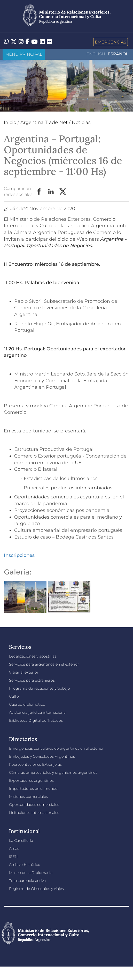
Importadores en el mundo (33, 789)
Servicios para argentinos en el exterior (44, 664)
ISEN (13, 857)
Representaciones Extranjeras (35, 764)
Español (118, 54)
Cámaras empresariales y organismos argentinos (53, 772)
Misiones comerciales (28, 797)
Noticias (81, 122)
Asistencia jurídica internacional (38, 712)
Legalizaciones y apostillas (33, 656)
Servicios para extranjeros (32, 680)
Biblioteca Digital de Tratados (36, 720)
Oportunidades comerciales (34, 805)
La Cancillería (21, 841)
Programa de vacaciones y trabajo (40, 688)
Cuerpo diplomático (27, 704)
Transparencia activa (27, 881)
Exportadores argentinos (31, 780)
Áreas (14, 849)
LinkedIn (51, 192)
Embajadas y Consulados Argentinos (42, 756)
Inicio (10, 122)
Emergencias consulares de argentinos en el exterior (56, 748)
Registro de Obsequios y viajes (36, 889)
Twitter (63, 192)
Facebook (39, 192)
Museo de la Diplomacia (31, 873)
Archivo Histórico (25, 865)
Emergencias (111, 42)
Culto (14, 696)
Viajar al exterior (24, 672)
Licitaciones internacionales (34, 813)
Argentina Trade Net (44, 122)
